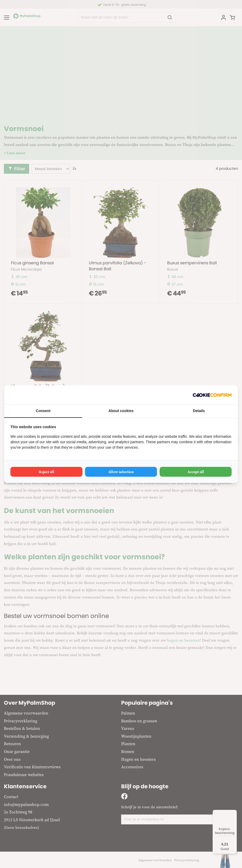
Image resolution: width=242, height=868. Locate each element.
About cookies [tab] (121, 411)
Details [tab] (199, 411)
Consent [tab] (43, 411)
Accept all (196, 472)
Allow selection (121, 472)
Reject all (47, 472)
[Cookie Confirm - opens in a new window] (212, 395)
